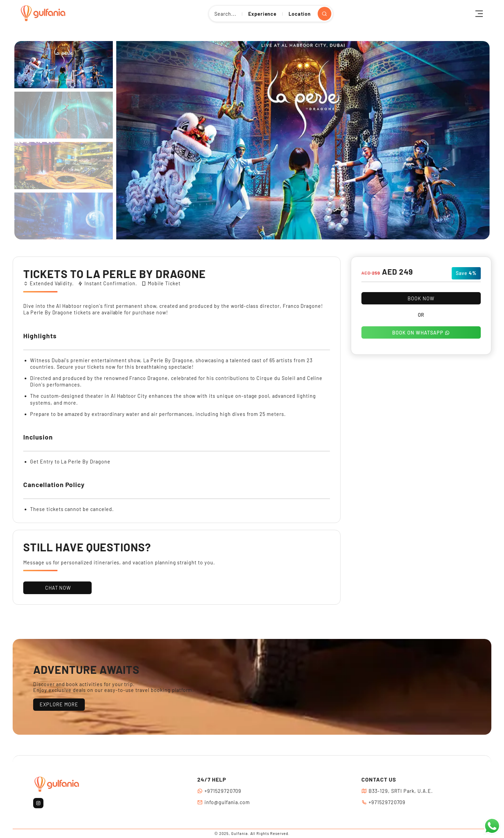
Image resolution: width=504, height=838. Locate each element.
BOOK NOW (421, 298)
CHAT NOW (58, 588)
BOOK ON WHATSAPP (421, 333)
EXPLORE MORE (59, 704)
